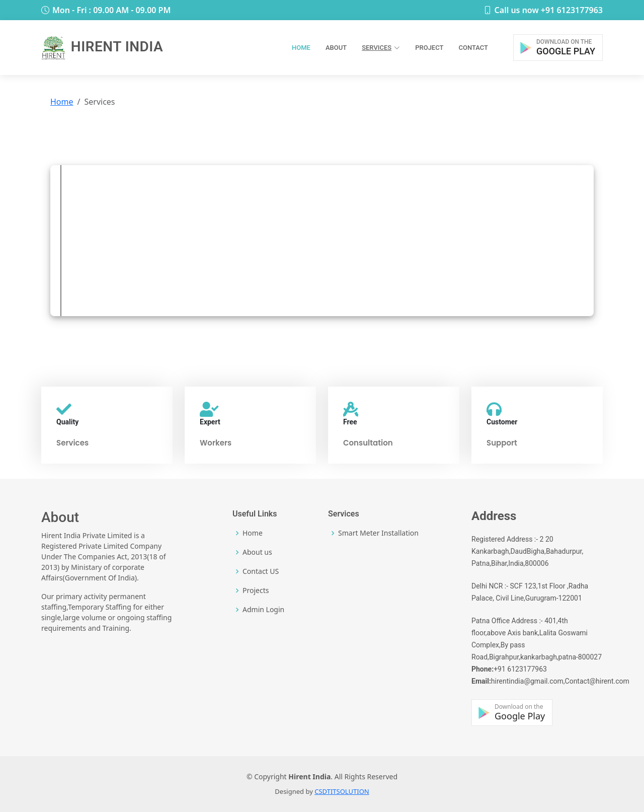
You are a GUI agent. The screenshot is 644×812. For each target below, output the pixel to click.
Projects (256, 590)
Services (72, 443)
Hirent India (102, 47)
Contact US (261, 571)
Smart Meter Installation (378, 533)
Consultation (368, 443)
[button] (558, 48)
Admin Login (263, 610)
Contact (473, 48)
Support (502, 443)
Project (429, 48)
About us (257, 552)
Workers (216, 443)
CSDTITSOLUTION (342, 791)
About (336, 48)
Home (301, 48)
